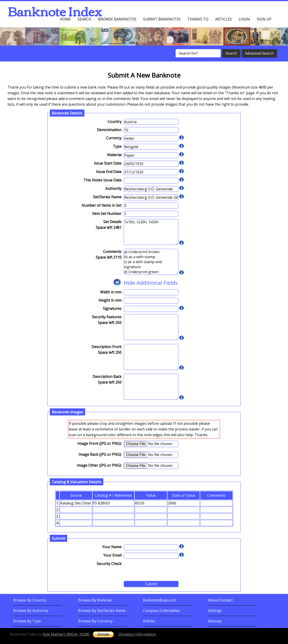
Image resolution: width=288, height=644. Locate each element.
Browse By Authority (31, 611)
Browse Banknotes (117, 19)
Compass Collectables (161, 611)
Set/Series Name (107, 197)
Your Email (112, 555)
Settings (215, 611)
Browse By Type (27, 621)
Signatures (112, 308)
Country (115, 122)
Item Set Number (107, 214)
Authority (113, 188)
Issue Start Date (108, 163)
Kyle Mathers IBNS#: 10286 (66, 634)
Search (84, 19)
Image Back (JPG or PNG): (100, 454)
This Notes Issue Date (102, 180)
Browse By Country (30, 600)
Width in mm (111, 292)
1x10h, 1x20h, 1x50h (151, 232)
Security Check (109, 564)
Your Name (112, 547)
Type (117, 146)
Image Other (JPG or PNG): (99, 465)
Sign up (264, 19)
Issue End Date (109, 172)
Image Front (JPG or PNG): (99, 443)
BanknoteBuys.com (159, 600)
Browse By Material (95, 600)
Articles (224, 19)
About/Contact (220, 600)
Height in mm (110, 300)
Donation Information (137, 634)
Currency (114, 138)
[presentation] (158, 570)
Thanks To (198, 19)
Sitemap (215, 621)
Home (65, 19)
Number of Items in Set (102, 205)
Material (114, 155)
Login (244, 19)
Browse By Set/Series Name (102, 611)
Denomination (109, 130)
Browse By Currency (95, 621)
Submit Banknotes (162, 19)
